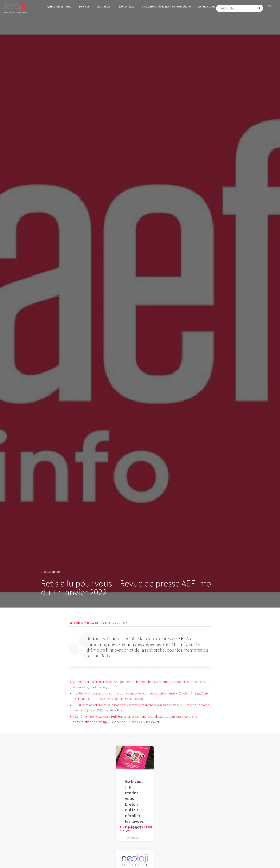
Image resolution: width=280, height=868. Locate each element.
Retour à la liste (52, 572)
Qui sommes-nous (59, 6)
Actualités (104, 6)
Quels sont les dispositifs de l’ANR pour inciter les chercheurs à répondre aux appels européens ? (139, 682)
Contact (241, 6)
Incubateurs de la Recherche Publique (166, 6)
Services (84, 6)
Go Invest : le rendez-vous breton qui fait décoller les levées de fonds (134, 804)
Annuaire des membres (213, 6)
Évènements (126, 6)
